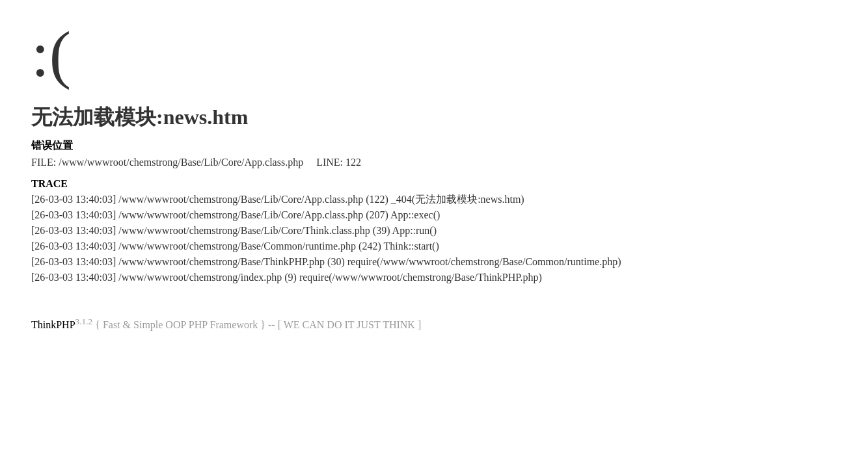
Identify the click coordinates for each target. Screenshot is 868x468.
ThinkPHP (53, 325)
